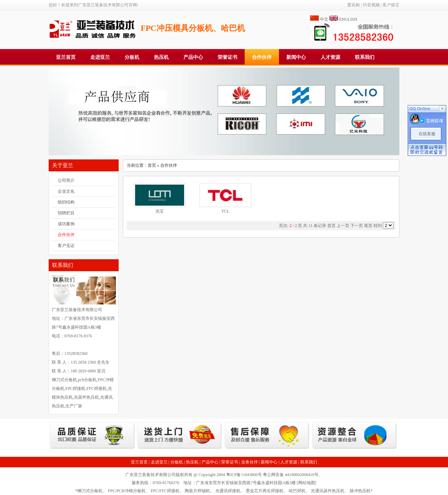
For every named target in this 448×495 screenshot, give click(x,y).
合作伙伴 (262, 57)
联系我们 (365, 57)
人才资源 (330, 57)
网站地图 (307, 483)
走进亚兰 (100, 57)
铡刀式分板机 (90, 491)
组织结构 (66, 202)
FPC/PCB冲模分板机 (127, 491)
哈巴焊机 (297, 491)
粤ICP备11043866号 (244, 475)
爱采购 (353, 5)
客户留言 (391, 5)
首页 (152, 165)
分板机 (132, 57)
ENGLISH (348, 19)
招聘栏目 (66, 213)
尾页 (368, 226)
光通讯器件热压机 (328, 491)
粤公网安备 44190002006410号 (291, 475)
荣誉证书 (227, 57)
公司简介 (66, 180)
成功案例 (66, 224)
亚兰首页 (66, 57)
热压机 (161, 57)
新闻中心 (296, 57)
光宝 (160, 211)
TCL (226, 211)
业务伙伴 (250, 462)
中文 (324, 19)
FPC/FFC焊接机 (165, 491)
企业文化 (66, 191)
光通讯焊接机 (228, 491)
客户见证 (66, 246)
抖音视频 (371, 5)
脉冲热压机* (361, 491)
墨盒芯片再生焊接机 (265, 491)
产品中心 (193, 57)
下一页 (357, 226)
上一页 (343, 226)
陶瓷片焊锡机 (197, 491)
